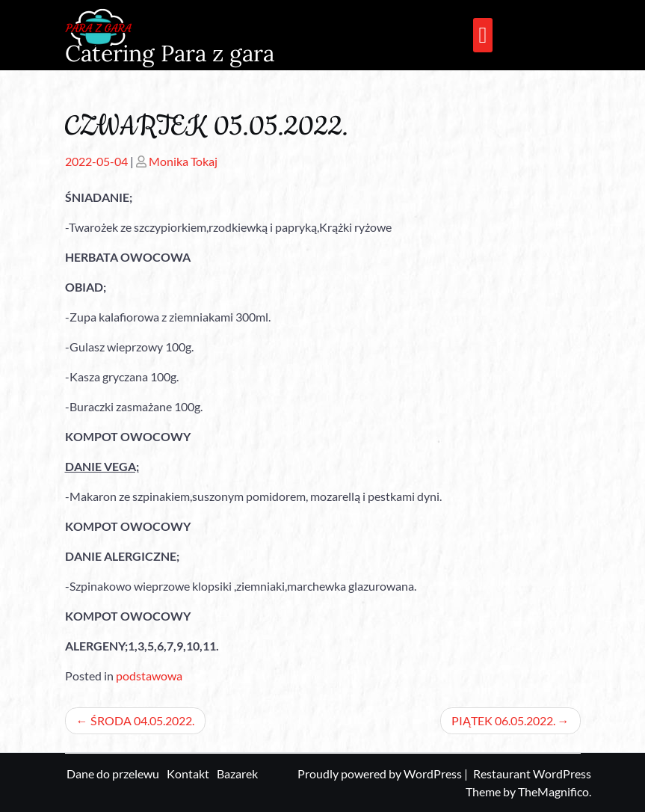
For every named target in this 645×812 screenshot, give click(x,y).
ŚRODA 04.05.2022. (142, 720)
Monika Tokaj (183, 161)
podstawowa (149, 676)
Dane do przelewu (113, 773)
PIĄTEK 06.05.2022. (503, 720)
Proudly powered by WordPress (381, 773)
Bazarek (237, 773)
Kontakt (188, 773)
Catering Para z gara (170, 53)
